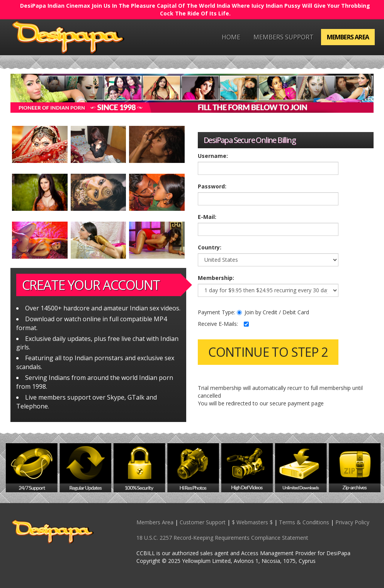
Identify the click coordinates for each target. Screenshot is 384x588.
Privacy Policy (352, 522)
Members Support (284, 37)
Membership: (216, 278)
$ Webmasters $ (252, 522)
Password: (212, 186)
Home (231, 37)
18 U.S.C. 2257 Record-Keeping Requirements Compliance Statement (222, 538)
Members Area (348, 37)
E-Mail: (207, 217)
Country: (210, 247)
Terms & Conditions (304, 522)
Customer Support (203, 522)
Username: (213, 156)
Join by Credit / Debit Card (273, 312)
